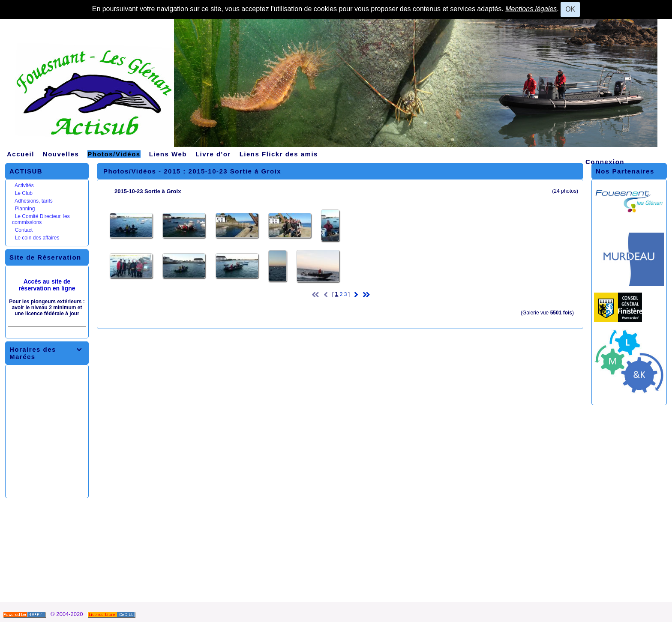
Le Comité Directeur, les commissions (41, 219)
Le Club (24, 193)
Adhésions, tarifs (34, 201)
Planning (25, 209)
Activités (24, 185)
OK (570, 9)
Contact (24, 230)
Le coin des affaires (37, 238)
